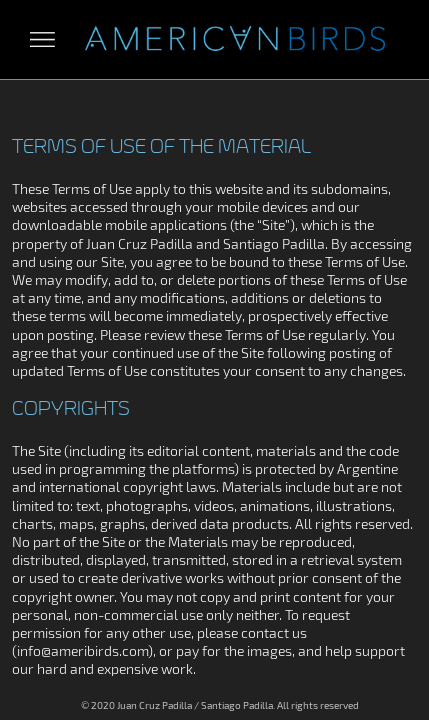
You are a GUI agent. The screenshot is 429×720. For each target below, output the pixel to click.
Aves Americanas (235, 39)
